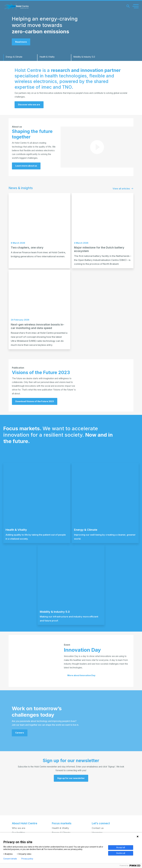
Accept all (121, 847)
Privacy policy (27, 859)
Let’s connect (101, 823)
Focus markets (62, 823)
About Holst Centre (25, 823)
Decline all (121, 853)
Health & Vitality (60, 828)
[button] (71, 805)
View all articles (123, 199)
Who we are (19, 828)
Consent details (10, 859)
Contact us (98, 828)
